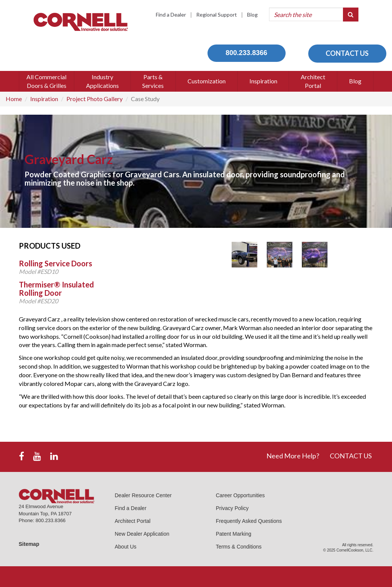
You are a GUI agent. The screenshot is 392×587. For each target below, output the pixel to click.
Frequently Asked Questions (249, 521)
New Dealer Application (142, 534)
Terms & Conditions (239, 547)
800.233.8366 (246, 53)
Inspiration (44, 99)
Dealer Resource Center (143, 495)
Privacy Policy (232, 508)
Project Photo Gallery (95, 99)
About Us (126, 547)
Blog (252, 15)
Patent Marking (234, 534)
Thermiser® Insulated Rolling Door (56, 289)
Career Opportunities (240, 495)
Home (14, 99)
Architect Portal (133, 521)
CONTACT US (347, 53)
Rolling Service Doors (55, 263)
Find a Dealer (171, 15)
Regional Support (217, 15)
